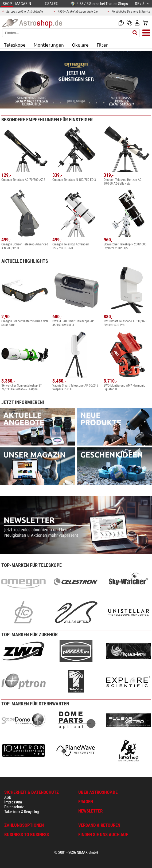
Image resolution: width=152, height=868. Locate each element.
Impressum (13, 802)
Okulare (80, 45)
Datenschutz (14, 807)
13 (118, 103)
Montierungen (49, 45)
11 (104, 103)
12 (111, 103)
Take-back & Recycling (22, 812)
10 (97, 103)
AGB (8, 797)
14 (125, 103)
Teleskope (15, 45)
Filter (102, 45)
